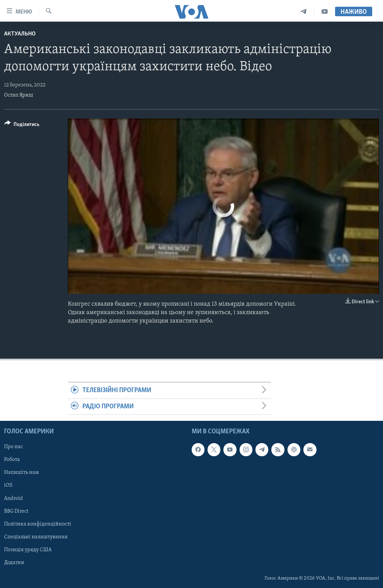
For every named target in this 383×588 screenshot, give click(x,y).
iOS (8, 486)
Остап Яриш (19, 95)
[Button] (22, 125)
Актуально (20, 34)
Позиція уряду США (28, 550)
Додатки (14, 563)
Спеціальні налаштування (36, 537)
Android (13, 498)
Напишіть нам (21, 473)
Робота (12, 460)
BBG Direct (16, 511)
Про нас (13, 447)
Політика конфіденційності (38, 524)
